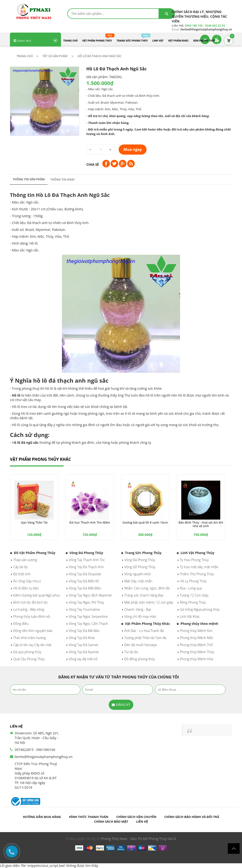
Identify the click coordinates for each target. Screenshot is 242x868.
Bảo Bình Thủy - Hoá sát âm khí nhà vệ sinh (201, 524)
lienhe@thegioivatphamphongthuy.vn (44, 757)
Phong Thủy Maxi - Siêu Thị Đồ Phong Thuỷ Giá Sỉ (138, 839)
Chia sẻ (93, 164)
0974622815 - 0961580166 (35, 750)
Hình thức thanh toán (89, 817)
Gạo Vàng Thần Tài (34, 522)
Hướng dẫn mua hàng (42, 817)
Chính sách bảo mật (111, 821)
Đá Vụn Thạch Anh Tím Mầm (90, 522)
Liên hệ (142, 821)
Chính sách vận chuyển (136, 817)
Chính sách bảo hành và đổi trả (192, 817)
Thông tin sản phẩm (29, 179)
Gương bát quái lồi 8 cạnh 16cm (145, 522)
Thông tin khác (63, 180)
